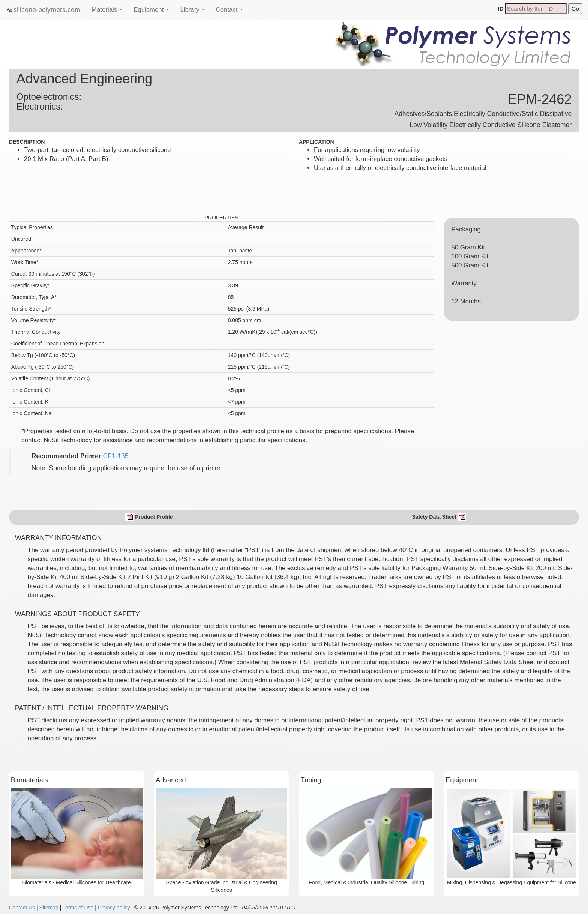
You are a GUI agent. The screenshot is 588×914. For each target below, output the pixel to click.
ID (501, 8)
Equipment (153, 12)
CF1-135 (115, 456)
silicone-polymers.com (43, 10)
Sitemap (49, 908)
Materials (109, 12)
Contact (231, 12)
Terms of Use (78, 908)
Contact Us (22, 908)
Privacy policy (114, 908)
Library (194, 12)
